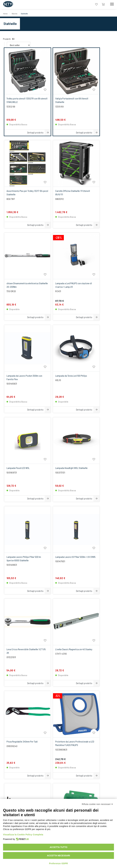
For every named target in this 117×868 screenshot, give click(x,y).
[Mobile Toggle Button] (112, 4)
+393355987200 (57, 740)
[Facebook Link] (68, 795)
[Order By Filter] (38, 42)
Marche (16, 14)
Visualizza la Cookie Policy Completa (23, 835)
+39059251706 (33, 740)
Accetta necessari (59, 856)
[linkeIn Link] (49, 795)
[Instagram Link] (58, 795)
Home (7, 14)
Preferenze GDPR (58, 863)
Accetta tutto (58, 847)
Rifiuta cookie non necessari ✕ (97, 804)
